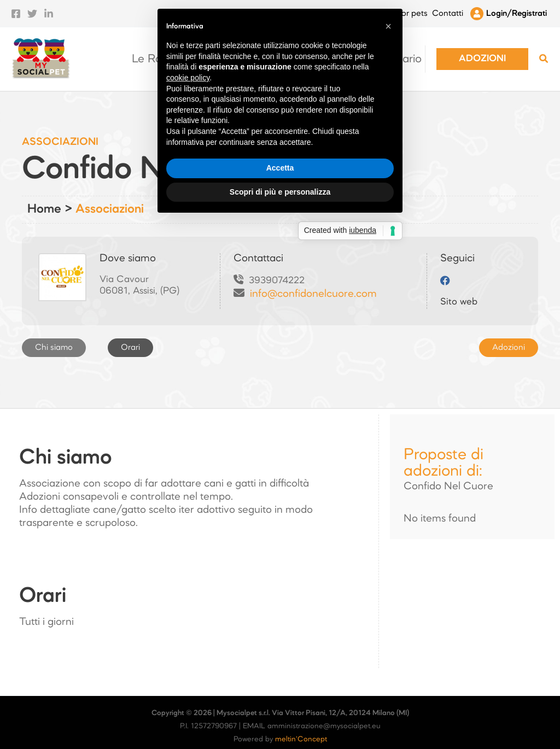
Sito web (459, 294)
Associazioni (110, 201)
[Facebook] (16, 10)
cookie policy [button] (188, 341)
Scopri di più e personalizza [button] (280, 455)
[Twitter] (32, 10)
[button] (486, 51)
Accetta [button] (280, 431)
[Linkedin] (49, 10)
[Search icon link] (544, 53)
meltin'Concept (301, 731)
